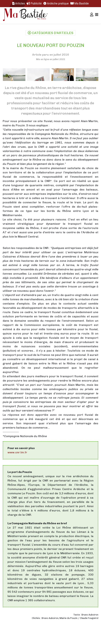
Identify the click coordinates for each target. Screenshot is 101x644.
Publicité (34, 3)
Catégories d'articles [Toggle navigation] (50, 33)
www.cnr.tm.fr (17, 452)
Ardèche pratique (56, 3)
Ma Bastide (80, 3)
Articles (19, 3)
